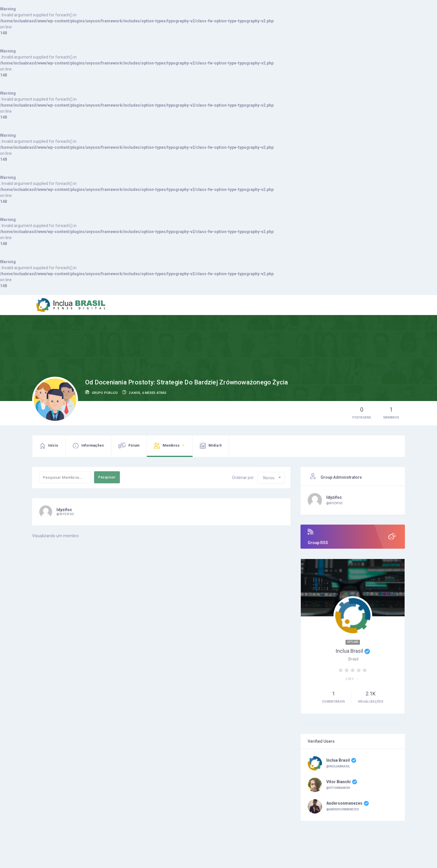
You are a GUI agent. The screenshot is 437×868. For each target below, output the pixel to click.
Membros (174, 446)
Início (53, 445)
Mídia (215, 445)
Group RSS (353, 537)
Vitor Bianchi (342, 782)
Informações (93, 445)
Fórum (134, 445)
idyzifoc (64, 510)
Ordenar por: (243, 478)
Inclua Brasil (353, 651)
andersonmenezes (348, 804)
